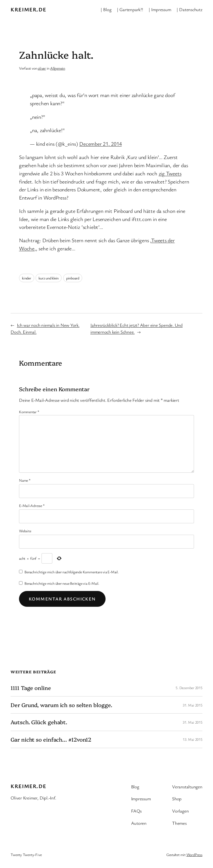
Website (25, 531)
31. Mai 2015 (192, 705)
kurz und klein (49, 278)
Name (25, 480)
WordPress (194, 855)
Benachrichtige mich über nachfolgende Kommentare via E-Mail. (72, 572)
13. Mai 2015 (192, 739)
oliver (42, 68)
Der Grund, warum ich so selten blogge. (61, 705)
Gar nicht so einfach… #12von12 (51, 739)
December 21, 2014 (100, 144)
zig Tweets (170, 173)
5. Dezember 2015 (189, 688)
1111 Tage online (31, 688)
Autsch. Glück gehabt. (39, 722)
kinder (27, 278)
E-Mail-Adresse (32, 505)
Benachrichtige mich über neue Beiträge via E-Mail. (62, 583)
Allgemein (58, 68)
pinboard (73, 278)
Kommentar (29, 412)
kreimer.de (28, 9)
